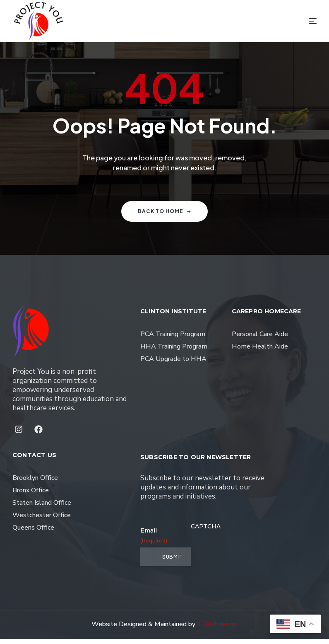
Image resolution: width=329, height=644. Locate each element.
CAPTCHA (206, 531)
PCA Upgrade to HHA (173, 364)
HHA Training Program (174, 351)
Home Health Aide (260, 351)
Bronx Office (31, 495)
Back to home (164, 216)
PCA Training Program (173, 339)
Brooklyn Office (35, 483)
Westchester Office (42, 520)
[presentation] (254, 555)
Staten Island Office (42, 508)
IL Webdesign (217, 629)
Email (147, 540)
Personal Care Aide (260, 339)
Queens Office (33, 533)
